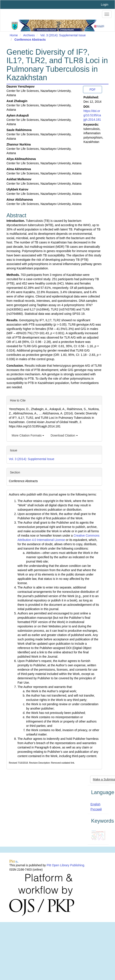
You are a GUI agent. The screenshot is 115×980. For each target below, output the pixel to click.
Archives (29, 35)
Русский (96, 809)
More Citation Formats (28, 435)
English (96, 804)
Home (14, 35)
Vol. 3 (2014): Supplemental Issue (63, 35)
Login (105, 5)
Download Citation (64, 435)
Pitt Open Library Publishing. (66, 865)
